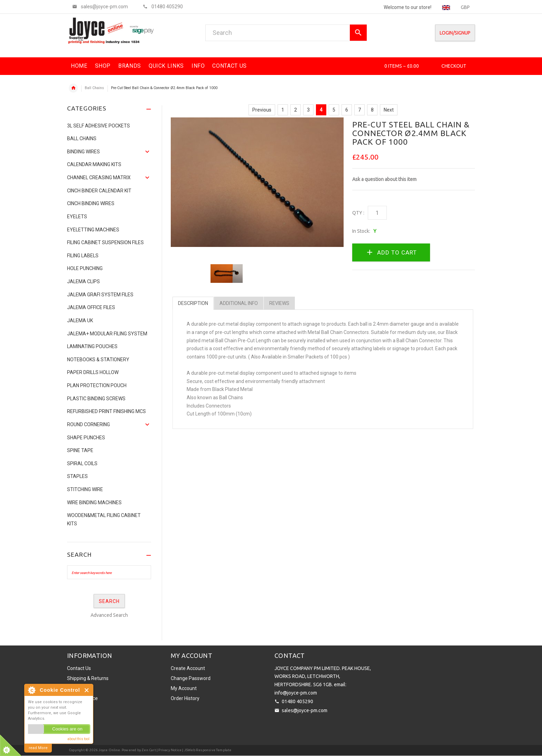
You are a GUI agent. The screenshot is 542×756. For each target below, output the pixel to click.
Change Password (191, 678)
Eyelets (77, 217)
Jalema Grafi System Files (100, 295)
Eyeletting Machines (93, 230)
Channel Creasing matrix (99, 178)
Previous (262, 110)
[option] (227, 274)
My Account (184, 688)
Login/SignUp (455, 33)
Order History (185, 698)
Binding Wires (83, 152)
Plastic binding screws (96, 399)
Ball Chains (94, 88)
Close (87, 690)
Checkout (454, 66)
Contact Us (79, 668)
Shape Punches (86, 438)
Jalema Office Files (91, 307)
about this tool (78, 739)
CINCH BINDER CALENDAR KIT (99, 191)
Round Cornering (88, 424)
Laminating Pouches (92, 346)
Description (193, 303)
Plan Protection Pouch (97, 385)
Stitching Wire (85, 489)
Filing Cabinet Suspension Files (105, 242)
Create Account (188, 668)
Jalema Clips (83, 281)
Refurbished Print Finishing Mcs (106, 411)
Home (73, 88)
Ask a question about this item (384, 179)
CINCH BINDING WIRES (91, 203)
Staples (77, 476)
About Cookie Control (31, 690)
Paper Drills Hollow (93, 372)
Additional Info (239, 303)
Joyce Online (109, 750)
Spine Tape (80, 450)
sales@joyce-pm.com (305, 710)
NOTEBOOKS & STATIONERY (98, 360)
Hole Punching (85, 268)
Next (389, 110)
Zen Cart (149, 750)
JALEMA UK (80, 320)
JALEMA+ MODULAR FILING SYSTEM (107, 334)
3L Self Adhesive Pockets (99, 126)
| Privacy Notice (169, 750)
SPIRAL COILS (82, 463)
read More (38, 748)
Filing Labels (83, 256)
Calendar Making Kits (94, 164)
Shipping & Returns (88, 678)
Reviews (279, 303)
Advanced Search (109, 615)
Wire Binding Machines (94, 503)
